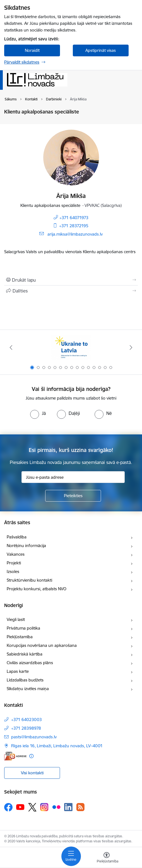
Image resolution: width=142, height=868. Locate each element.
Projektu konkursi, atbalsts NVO (37, 589)
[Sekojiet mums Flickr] (56, 807)
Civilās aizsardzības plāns (30, 663)
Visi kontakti (32, 773)
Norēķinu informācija (26, 546)
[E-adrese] (15, 756)
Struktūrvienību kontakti (29, 580)
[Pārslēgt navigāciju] (71, 856)
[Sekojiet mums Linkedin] (68, 807)
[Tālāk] (131, 347)
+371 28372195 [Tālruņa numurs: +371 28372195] (74, 226)
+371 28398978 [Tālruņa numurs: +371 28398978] (26, 728)
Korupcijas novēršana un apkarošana (42, 645)
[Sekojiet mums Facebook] (8, 807)
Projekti (14, 563)
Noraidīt (32, 50)
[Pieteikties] (73, 496)
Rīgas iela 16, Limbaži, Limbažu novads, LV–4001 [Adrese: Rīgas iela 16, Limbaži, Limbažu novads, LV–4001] (57, 746)
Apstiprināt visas (101, 50)
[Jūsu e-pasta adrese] (73, 477)
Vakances (16, 554)
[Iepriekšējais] (11, 347)
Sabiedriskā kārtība (25, 654)
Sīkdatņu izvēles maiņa (28, 689)
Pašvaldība (17, 537)
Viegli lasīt (16, 619)
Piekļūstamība (20, 637)
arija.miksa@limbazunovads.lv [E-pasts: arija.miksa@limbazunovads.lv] (75, 234)
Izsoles (13, 571)
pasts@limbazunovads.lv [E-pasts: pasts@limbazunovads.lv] (34, 737)
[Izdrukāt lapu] (71, 280)
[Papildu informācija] (31, 756)
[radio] (38, 413)
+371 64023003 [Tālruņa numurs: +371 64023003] (27, 720)
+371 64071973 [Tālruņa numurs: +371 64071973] (74, 218)
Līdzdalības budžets (25, 680)
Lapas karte (18, 671)
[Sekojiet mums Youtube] (20, 807)
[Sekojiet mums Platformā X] (32, 807)
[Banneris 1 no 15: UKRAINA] (71, 348)
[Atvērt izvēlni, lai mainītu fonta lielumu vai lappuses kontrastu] (107, 858)
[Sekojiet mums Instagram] (44, 807)
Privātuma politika (23, 628)
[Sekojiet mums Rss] (80, 807)
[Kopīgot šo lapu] (71, 291)
